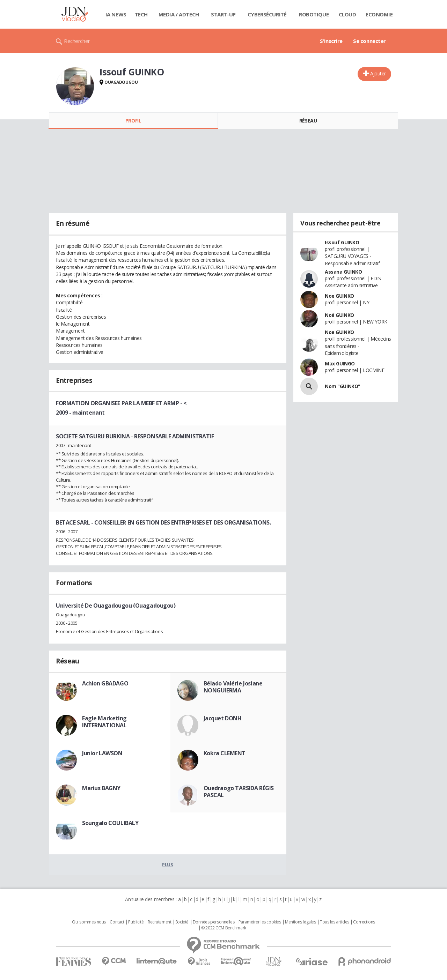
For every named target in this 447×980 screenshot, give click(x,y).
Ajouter (378, 73)
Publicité (136, 922)
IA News (116, 14)
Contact (117, 922)
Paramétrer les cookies (260, 922)
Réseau (308, 121)
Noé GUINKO (339, 315)
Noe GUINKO (339, 296)
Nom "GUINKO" (343, 386)
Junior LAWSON (102, 753)
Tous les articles (335, 922)
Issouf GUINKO (342, 242)
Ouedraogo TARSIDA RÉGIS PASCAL (239, 792)
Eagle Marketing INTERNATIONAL (104, 722)
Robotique (314, 14)
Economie (379, 14)
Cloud (347, 14)
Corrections (364, 922)
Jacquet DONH (223, 718)
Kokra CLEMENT (225, 753)
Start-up (223, 14)
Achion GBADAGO (105, 683)
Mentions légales (300, 922)
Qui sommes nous (89, 922)
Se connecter (369, 41)
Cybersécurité (267, 14)
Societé (182, 922)
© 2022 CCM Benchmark (224, 928)
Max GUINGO (340, 363)
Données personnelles (214, 922)
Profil (133, 121)
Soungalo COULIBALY (110, 823)
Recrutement (159, 922)
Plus (167, 864)
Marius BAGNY (101, 788)
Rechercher (77, 41)
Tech (141, 14)
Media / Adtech (179, 14)
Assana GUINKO (343, 272)
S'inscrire (331, 41)
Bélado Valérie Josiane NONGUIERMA (233, 687)
